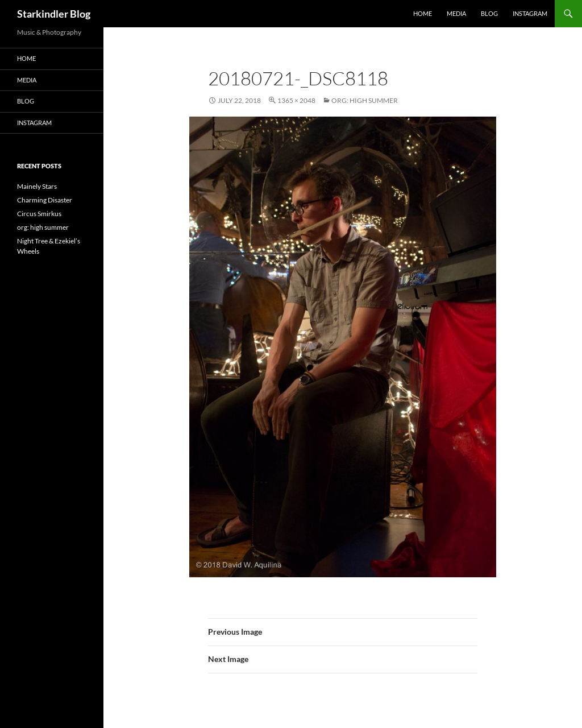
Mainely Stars (37, 186)
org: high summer (365, 100)
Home (423, 13)
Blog (489, 13)
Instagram (530, 13)
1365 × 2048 (296, 100)
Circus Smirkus (39, 214)
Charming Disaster (45, 200)
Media (456, 13)
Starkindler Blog (54, 14)
